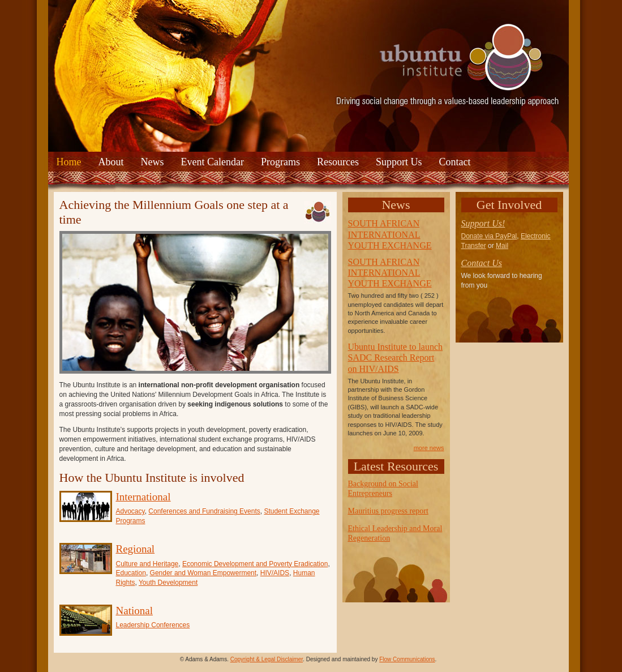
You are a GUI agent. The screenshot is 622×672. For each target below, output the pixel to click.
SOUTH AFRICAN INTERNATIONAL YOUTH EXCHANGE (390, 234)
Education (131, 573)
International (143, 497)
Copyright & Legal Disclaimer (267, 659)
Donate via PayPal (489, 236)
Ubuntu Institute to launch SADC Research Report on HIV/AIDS (396, 358)
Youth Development (168, 583)
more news (429, 448)
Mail (502, 246)
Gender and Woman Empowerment (203, 573)
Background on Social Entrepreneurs (383, 489)
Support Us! (483, 223)
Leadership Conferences (153, 625)
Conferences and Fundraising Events (204, 511)
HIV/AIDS (275, 573)
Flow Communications (407, 659)
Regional (136, 549)
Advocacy (130, 511)
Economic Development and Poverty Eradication (255, 564)
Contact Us (482, 263)
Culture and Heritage (147, 564)
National (134, 611)
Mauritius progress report (388, 511)
